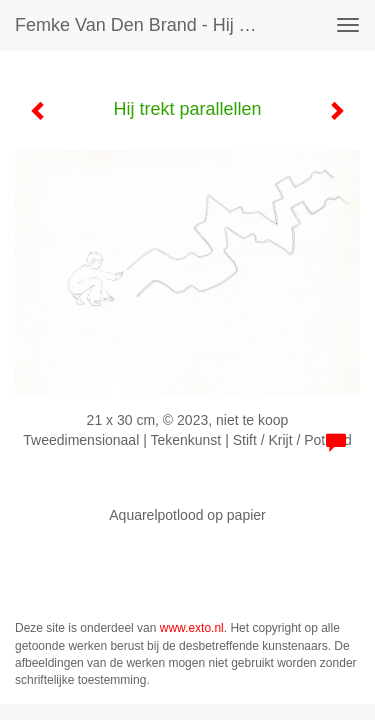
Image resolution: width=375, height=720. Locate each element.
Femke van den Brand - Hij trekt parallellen (143, 25)
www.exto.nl (192, 628)
